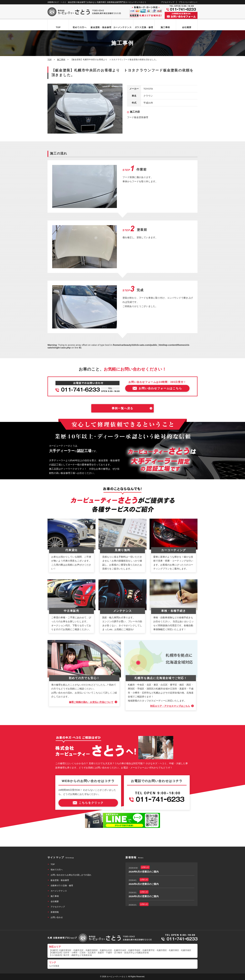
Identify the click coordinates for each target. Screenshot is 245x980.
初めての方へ (80, 27)
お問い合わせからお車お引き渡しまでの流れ (71, 875)
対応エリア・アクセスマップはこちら (170, 706)
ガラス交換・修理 (144, 27)
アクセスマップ (168, 2)
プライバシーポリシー (188, 2)
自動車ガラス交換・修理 (62, 886)
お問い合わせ (57, 917)
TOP (58, 27)
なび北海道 (54, 966)
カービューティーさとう (117, 977)
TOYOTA (148, 89)
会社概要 (187, 27)
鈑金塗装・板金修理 (101, 27)
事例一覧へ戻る (123, 408)
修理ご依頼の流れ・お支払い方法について (91, 702)
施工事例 (165, 27)
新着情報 (55, 912)
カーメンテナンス (122, 27)
